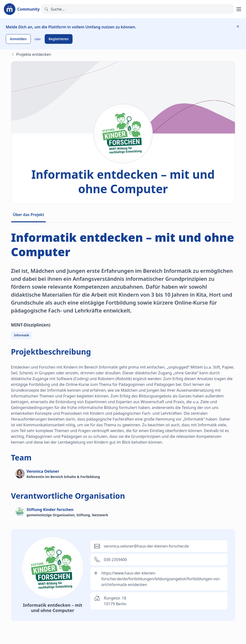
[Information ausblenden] (238, 26)
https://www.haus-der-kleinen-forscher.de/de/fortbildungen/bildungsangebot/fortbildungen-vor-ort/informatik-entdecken (161, 579)
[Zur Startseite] (22, 9)
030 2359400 (115, 560)
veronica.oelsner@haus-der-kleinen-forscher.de (146, 546)
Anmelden (18, 39)
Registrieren (59, 39)
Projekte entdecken (31, 54)
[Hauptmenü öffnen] (239, 9)
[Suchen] (138, 9)
